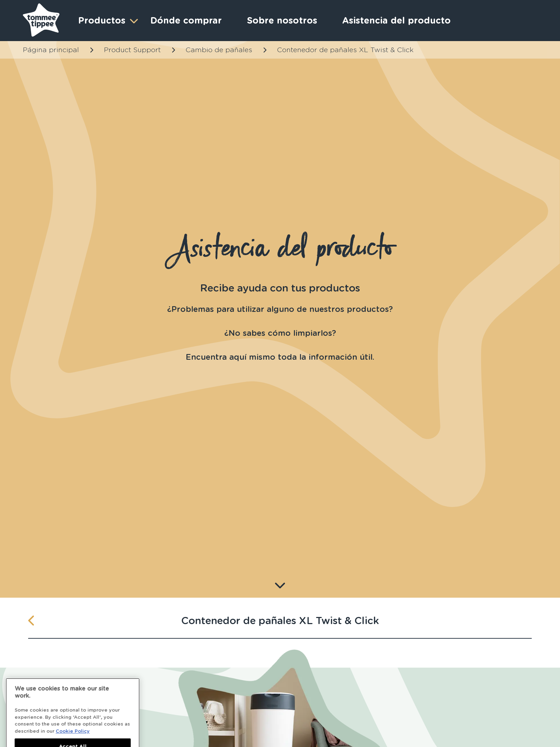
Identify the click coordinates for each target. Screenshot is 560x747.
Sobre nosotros (282, 20)
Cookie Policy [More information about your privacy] (73, 737)
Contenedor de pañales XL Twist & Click (345, 50)
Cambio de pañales (219, 50)
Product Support (132, 50)
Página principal (51, 50)
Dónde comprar (186, 20)
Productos (107, 21)
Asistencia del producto (396, 20)
